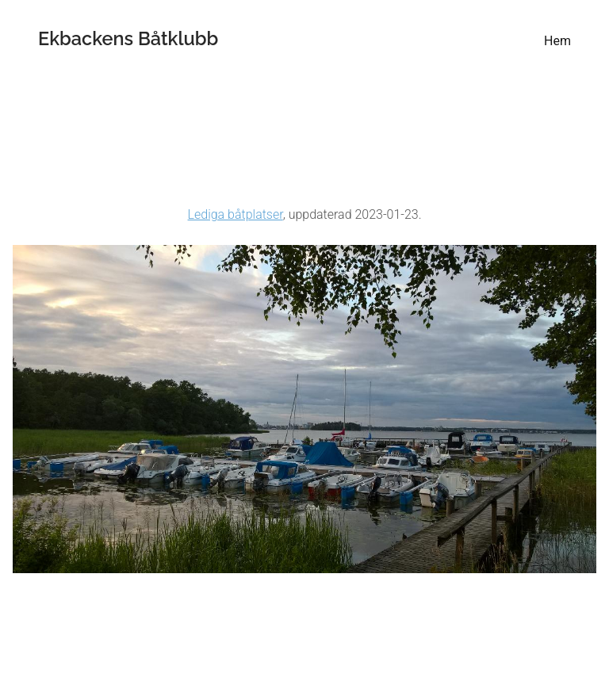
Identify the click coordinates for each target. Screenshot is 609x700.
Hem (557, 41)
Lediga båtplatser (236, 214)
